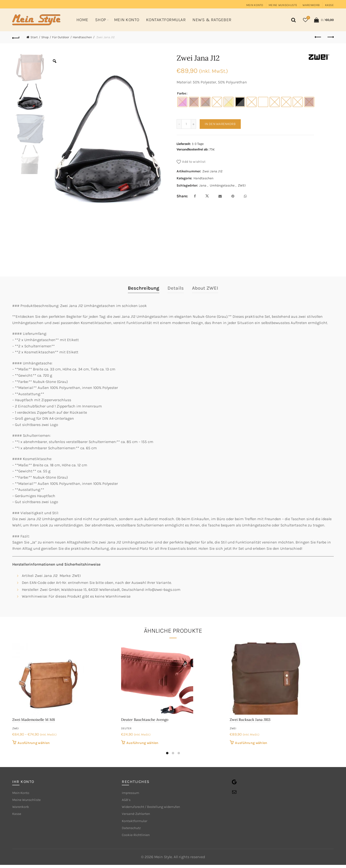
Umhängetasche (222, 185)
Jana (203, 185)
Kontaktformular (166, 20)
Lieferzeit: (184, 144)
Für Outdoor (61, 37)
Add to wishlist (194, 162)
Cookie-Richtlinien (138, 838)
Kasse (330, 5)
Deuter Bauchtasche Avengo (145, 720)
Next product (330, 37)
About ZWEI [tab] (205, 288)
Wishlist (308, 18)
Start (34, 37)
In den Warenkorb (220, 124)
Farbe (182, 93)
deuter (126, 728)
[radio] (182, 102)
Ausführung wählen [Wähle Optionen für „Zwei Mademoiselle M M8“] (34, 743)
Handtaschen (82, 37)
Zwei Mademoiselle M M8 (34, 720)
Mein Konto (255, 5)
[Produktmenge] (186, 124)
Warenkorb (311, 5)
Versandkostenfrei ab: (193, 149)
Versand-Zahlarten (138, 815)
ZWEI (242, 185)
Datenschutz (133, 830)
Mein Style (163, 860)
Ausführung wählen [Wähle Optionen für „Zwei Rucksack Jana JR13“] (251, 743)
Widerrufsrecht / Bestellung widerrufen (156, 808)
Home (82, 20)
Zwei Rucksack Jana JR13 (250, 720)
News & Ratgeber (212, 20)
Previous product (318, 37)
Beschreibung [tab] (144, 288)
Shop (101, 20)
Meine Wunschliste (283, 5)
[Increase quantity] (194, 124)
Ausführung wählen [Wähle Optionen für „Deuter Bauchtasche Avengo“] (142, 743)
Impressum (132, 793)
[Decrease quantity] (179, 124)
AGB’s (127, 801)
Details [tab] (176, 288)
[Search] (293, 20)
